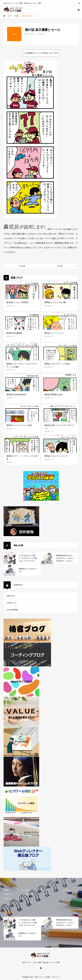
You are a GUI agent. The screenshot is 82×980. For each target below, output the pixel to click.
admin (32, 34)
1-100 (47, 890)
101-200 (66, 890)
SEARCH (79, 3)
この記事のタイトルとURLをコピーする (41, 53)
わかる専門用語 (12, 610)
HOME (6, 890)
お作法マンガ (12, 603)
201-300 (48, 894)
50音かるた (11, 596)
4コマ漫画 (26, 890)
